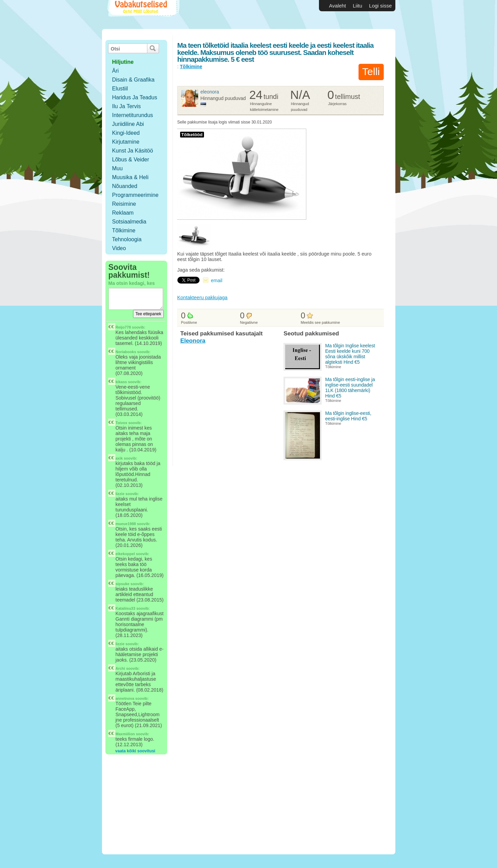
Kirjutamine (126, 142)
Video (119, 248)
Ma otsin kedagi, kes (132, 283)
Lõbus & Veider (131, 160)
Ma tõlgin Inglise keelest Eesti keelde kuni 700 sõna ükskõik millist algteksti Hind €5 (350, 354)
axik (119, 458)
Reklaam (123, 213)
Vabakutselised (142, 15)
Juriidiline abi (128, 124)
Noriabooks (126, 352)
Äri (116, 71)
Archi (120, 668)
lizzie (120, 494)
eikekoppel (125, 554)
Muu (118, 168)
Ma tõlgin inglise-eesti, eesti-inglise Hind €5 (348, 416)
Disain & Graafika (134, 80)
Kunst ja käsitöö (133, 151)
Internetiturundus (133, 115)
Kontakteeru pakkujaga (202, 298)
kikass (121, 382)
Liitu (357, 6)
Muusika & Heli (130, 177)
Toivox (122, 423)
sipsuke (123, 584)
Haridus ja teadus (135, 97)
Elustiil (120, 89)
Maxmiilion (125, 734)
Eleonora (210, 92)
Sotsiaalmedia (129, 222)
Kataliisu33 (126, 608)
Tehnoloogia (127, 239)
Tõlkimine (124, 230)
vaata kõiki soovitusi (135, 751)
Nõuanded (125, 186)
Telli (371, 71)
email (216, 280)
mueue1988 (126, 524)
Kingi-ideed (126, 133)
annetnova (125, 698)
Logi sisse (381, 6)
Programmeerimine (135, 195)
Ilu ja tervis (127, 106)
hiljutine (123, 62)
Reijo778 (123, 327)
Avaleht (338, 6)
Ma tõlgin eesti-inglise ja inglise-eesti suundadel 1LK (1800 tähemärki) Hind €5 (350, 388)
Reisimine (124, 204)
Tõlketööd (192, 135)
